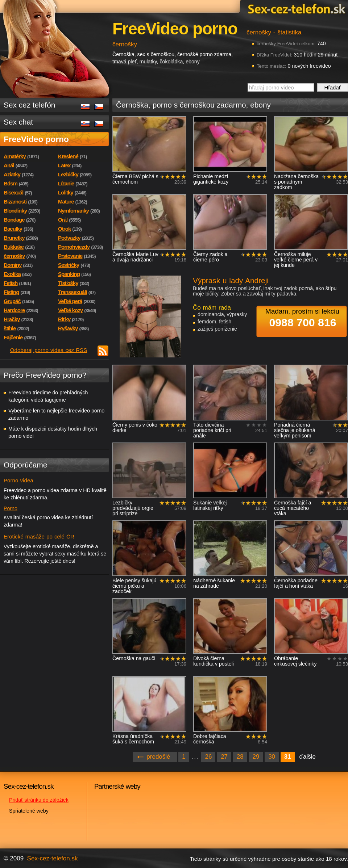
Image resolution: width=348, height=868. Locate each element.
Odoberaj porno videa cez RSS (49, 350)
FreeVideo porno (36, 139)
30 (272, 757)
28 (240, 757)
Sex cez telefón (29, 105)
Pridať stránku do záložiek (39, 800)
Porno (11, 508)
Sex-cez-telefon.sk (295, 9)
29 (256, 757)
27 (224, 757)
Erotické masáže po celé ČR (39, 536)
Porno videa (18, 480)
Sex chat (18, 122)
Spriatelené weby (29, 811)
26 (208, 757)
